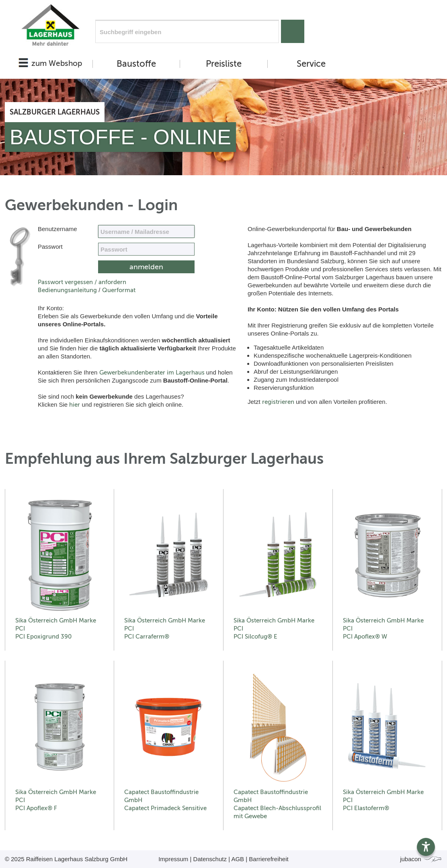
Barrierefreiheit (269, 859)
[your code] (146, 249)
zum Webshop (57, 63)
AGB (238, 859)
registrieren (278, 402)
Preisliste (224, 64)
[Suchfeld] (187, 31)
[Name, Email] (146, 231)
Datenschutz (210, 859)
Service (311, 64)
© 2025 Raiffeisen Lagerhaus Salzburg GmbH (66, 859)
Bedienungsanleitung (67, 290)
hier (75, 405)
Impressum (173, 859)
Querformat (119, 290)
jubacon (421, 859)
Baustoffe (136, 64)
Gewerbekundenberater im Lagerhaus (152, 373)
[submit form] (146, 267)
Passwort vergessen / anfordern (82, 282)
